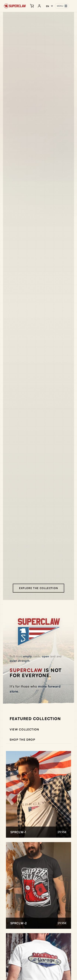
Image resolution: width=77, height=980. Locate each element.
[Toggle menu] (62, 6)
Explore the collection (39, 588)
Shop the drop (22, 740)
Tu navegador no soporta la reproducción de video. (38, 306)
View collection (24, 729)
